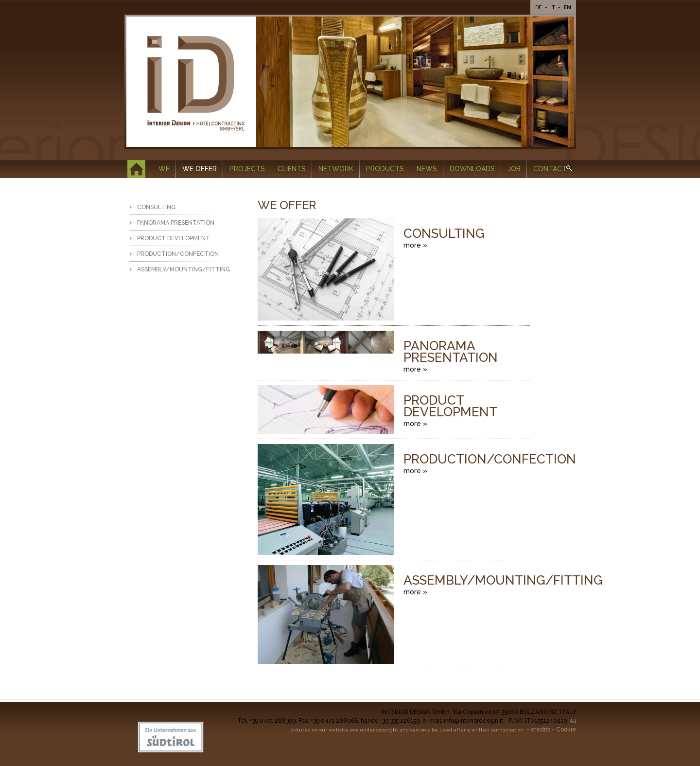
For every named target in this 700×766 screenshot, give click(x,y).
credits (541, 730)
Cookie (566, 730)
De (539, 8)
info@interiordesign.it (473, 721)
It (553, 8)
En (567, 8)
